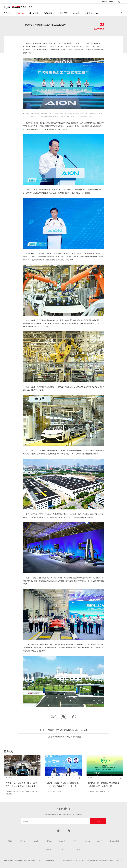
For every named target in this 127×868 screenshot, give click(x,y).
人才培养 (76, 13)
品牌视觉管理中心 (114, 841)
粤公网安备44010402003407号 (47, 860)
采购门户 (100, 841)
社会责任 (88, 841)
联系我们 (78, 849)
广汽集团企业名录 (67, 860)
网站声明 (63, 849)
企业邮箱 (117, 860)
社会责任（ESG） (92, 13)
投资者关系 (62, 13)
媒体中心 (111, 2)
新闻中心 (20, 13)
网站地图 (49, 849)
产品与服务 (48, 13)
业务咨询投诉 (76, 860)
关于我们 (8, 13)
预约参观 (104, 2)
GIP (121, 860)
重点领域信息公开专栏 (92, 860)
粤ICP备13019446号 (33, 860)
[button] (4, 765)
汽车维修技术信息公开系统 (107, 860)
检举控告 (83, 860)
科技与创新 (34, 13)
